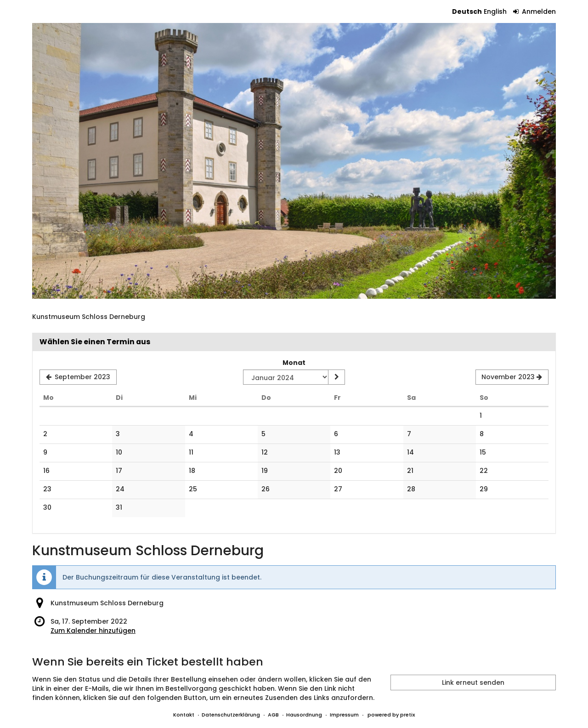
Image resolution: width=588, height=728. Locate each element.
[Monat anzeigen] (336, 377)
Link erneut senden (473, 682)
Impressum (344, 715)
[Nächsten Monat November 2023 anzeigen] (512, 377)
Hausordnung (304, 715)
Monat (294, 363)
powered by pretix (391, 715)
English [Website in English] (495, 11)
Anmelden (535, 11)
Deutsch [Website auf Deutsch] (467, 11)
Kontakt (184, 715)
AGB (273, 715)
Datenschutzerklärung (231, 715)
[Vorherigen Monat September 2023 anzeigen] (78, 377)
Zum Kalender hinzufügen (93, 631)
